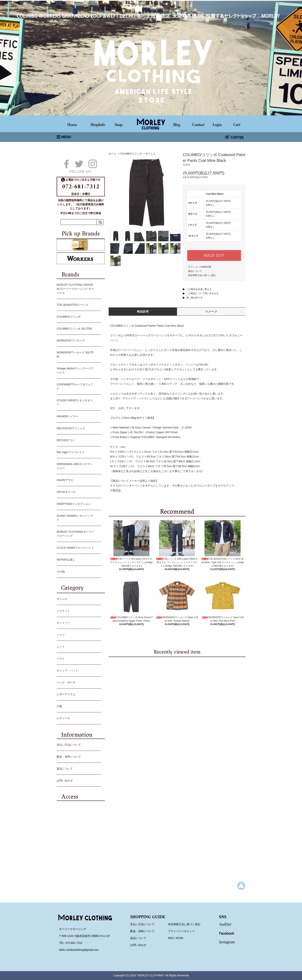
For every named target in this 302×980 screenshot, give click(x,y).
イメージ (211, 311)
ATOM (179, 938)
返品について (195, 271)
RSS (171, 938)
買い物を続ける (194, 298)
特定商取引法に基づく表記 (202, 275)
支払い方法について (78, 745)
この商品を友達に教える (199, 289)
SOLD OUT (214, 255)
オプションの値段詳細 (200, 267)
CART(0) (234, 137)
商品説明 (143, 311)
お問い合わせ (78, 781)
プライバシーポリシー (181, 931)
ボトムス (150, 154)
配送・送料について (78, 757)
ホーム (112, 154)
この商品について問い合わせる (202, 293)
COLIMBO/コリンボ (131, 154)
